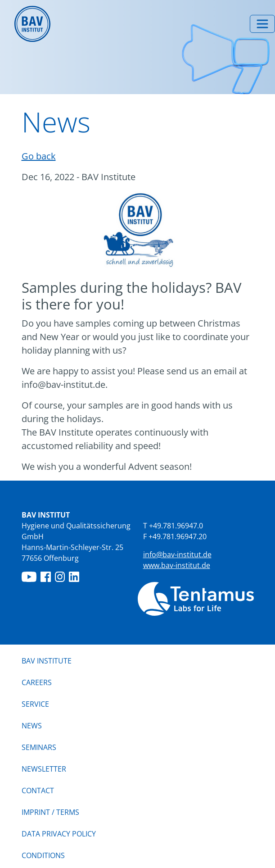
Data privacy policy (59, 834)
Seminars (39, 747)
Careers (37, 682)
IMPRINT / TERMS (50, 812)
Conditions (43, 855)
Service (35, 704)
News (32, 725)
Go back (39, 156)
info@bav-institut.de (177, 554)
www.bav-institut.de (177, 565)
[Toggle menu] (262, 24)
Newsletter (44, 769)
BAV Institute (47, 661)
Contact (38, 791)
